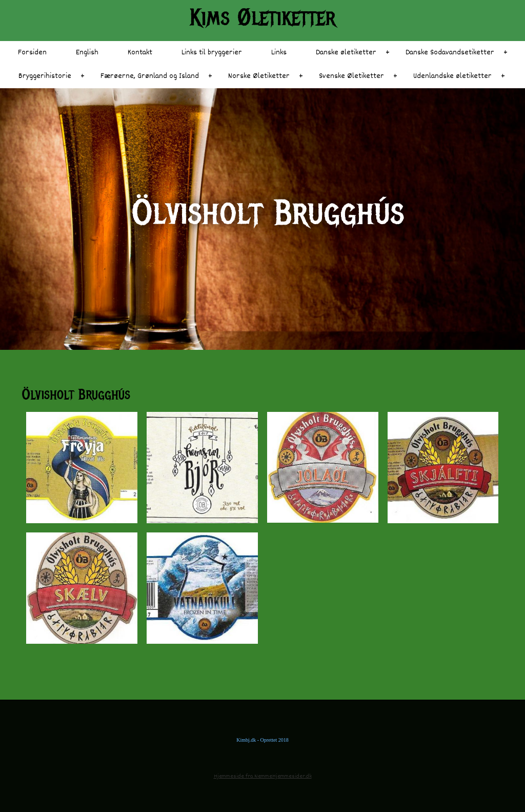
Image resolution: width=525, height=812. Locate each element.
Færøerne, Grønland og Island (150, 76)
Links (279, 53)
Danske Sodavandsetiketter (450, 53)
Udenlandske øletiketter (452, 76)
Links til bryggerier (212, 53)
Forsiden (32, 53)
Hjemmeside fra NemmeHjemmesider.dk (263, 776)
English (87, 53)
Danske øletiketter (346, 53)
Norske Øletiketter (259, 76)
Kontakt (140, 53)
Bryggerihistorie (45, 76)
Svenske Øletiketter (351, 76)
